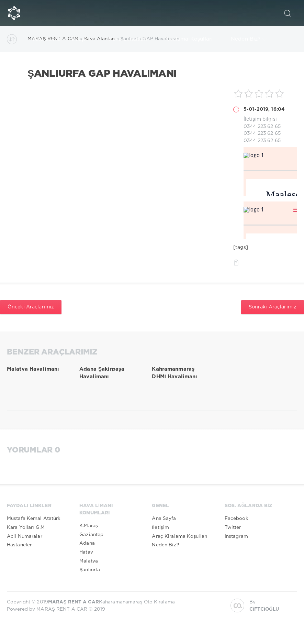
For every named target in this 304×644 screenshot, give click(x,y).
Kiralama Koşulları (192, 39)
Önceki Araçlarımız (31, 307)
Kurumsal (48, 65)
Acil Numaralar (25, 536)
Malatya (89, 561)
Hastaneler (19, 545)
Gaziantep (91, 535)
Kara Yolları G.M (26, 527)
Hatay (86, 552)
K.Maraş (89, 526)
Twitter (233, 527)
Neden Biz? (249, 39)
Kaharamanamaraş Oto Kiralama (111, 602)
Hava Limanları (131, 39)
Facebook (237, 519)
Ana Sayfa (47, 39)
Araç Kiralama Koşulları (180, 536)
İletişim (84, 39)
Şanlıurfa (90, 570)
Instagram (236, 536)
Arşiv (85, 65)
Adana (87, 543)
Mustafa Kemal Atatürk (34, 519)
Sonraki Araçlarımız (273, 307)
